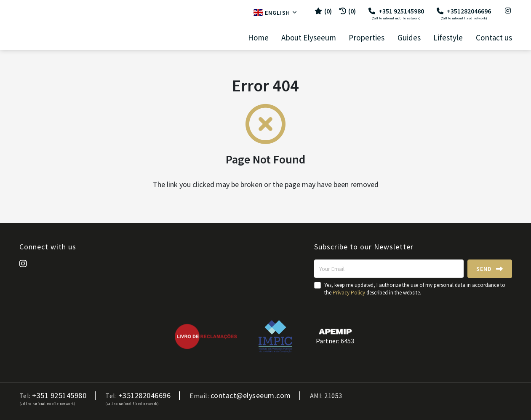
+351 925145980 (396, 13)
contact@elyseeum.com (251, 396)
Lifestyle (448, 38)
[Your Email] (389, 269)
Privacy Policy (349, 293)
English (275, 13)
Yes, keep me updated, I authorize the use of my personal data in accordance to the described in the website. (415, 289)
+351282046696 (464, 13)
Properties (367, 38)
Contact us (494, 38)
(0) (348, 11)
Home (258, 38)
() (323, 11)
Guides (409, 38)
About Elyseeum (309, 38)
